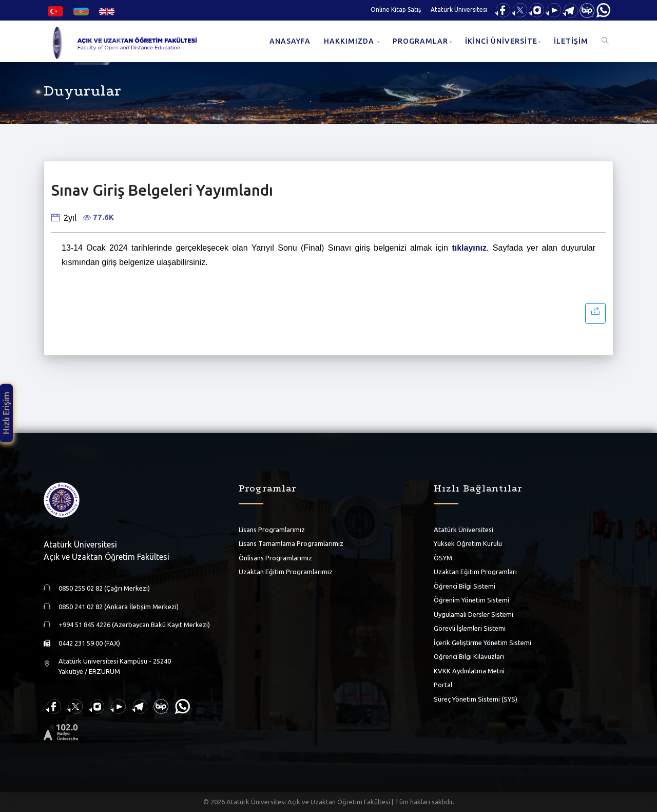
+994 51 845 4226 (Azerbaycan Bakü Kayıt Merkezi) (134, 625)
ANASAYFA (290, 41)
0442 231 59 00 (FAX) (89, 643)
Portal (443, 685)
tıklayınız (469, 248)
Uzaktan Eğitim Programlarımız (286, 572)
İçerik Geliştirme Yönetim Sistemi (482, 642)
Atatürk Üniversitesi (459, 10)
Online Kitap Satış (396, 10)
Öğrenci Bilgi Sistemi (465, 586)
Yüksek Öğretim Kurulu (468, 543)
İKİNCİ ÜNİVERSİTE (501, 41)
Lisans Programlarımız (272, 529)
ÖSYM (443, 557)
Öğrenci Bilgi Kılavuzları (469, 656)
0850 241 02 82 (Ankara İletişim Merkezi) (119, 607)
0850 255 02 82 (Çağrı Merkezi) (104, 588)
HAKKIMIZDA (350, 41)
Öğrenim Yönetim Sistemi (471, 600)
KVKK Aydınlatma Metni (469, 670)
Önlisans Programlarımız (275, 557)
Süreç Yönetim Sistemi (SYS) (476, 698)
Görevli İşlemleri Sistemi (470, 628)
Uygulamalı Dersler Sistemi (474, 614)
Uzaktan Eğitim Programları (475, 572)
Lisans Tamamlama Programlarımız (291, 543)
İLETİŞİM (571, 41)
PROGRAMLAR (420, 41)
